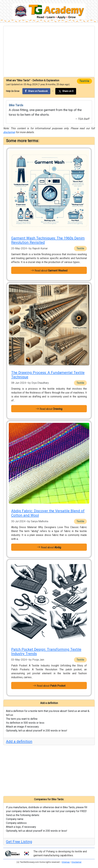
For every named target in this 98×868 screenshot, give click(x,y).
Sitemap (66, 862)
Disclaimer (77, 862)
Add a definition (19, 741)
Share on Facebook (36, 91)
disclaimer (9, 132)
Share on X (66, 91)
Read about (49, 270)
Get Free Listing (19, 842)
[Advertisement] (49, 51)
